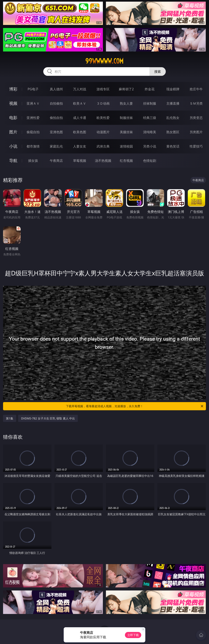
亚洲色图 (56, 132)
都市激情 (33, 146)
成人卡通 (80, 118)
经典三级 (150, 118)
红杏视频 (126, 161)
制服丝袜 (126, 118)
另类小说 (150, 146)
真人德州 (56, 89)
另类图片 (196, 132)
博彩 (13, 89)
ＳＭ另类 (196, 103)
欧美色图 (80, 132)
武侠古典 (103, 146)
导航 (13, 160)
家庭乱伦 (56, 146)
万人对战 (80, 89)
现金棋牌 (173, 89)
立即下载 (133, 635)
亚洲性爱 (33, 118)
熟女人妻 (126, 103)
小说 (13, 146)
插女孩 (33, 161)
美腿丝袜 (126, 132)
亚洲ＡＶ (33, 103)
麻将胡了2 (126, 89)
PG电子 (33, 89)
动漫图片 (103, 132)
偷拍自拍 (56, 118)
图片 (13, 132)
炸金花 (150, 89)
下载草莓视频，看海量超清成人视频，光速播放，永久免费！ (135, 406)
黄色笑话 (173, 146)
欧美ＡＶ (80, 103)
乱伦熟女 (173, 118)
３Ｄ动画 (103, 103)
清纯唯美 (150, 132)
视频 (13, 103)
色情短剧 (150, 161)
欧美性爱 (103, 118)
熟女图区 (173, 132)
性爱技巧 (196, 146)
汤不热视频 (103, 161)
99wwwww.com (104, 61)
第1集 (10, 418)
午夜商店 (56, 161)
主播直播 (173, 103)
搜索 (158, 72)
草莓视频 (80, 161)
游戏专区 (103, 89)
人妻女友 (80, 146)
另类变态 (196, 118)
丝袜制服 (150, 103)
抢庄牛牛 (196, 89)
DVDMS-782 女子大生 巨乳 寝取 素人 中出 (48, 418)
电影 (13, 118)
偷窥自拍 (33, 132)
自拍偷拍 (56, 103)
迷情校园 (126, 146)
